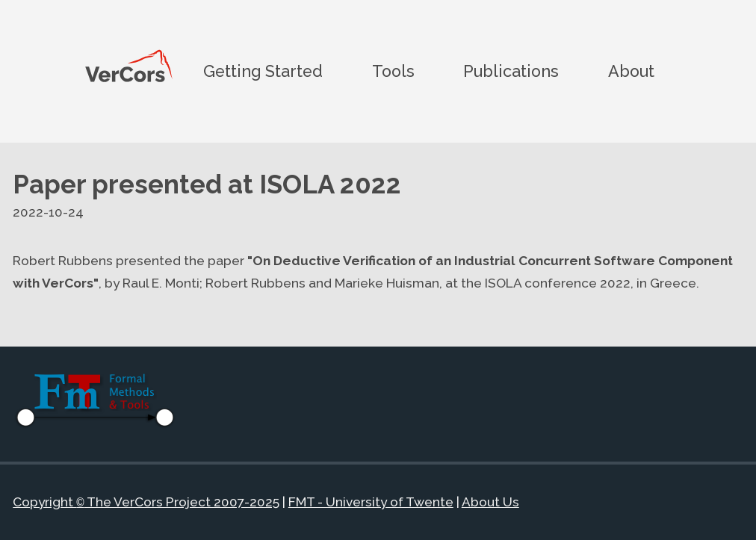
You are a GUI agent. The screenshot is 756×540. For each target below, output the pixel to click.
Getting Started (263, 71)
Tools (393, 71)
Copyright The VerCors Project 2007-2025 (146, 503)
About (631, 71)
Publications (511, 71)
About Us (490, 503)
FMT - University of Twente (371, 503)
